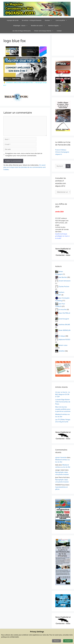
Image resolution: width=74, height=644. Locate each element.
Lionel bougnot (64, 319)
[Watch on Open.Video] (12, 79)
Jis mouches (63, 309)
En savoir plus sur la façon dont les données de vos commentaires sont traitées (25, 167)
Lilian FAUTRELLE (64, 313)
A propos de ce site (13, 20)
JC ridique (62, 336)
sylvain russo (63, 345)
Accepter (68, 641)
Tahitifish (62, 351)
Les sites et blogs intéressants (22, 31)
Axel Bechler (63, 277)
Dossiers (49, 20)
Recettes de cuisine (39, 25)
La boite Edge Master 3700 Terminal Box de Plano (63, 402)
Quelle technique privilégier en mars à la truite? (62, 236)
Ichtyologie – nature (21, 25)
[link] (6, 60)
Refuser (57, 641)
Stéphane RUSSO (64, 339)
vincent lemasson (65, 281)
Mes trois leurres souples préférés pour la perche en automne (63, 409)
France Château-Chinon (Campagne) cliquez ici (62, 152)
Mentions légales (55, 25)
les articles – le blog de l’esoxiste (32, 20)
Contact (59, 31)
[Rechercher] (68, 166)
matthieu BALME (64, 324)
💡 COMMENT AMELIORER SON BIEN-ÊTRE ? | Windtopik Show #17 (25, 60)
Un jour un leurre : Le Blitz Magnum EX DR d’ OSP (63, 394)
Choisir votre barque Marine (45, 31)
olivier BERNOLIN (64, 330)
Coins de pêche (62, 20)
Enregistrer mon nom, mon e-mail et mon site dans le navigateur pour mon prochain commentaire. (24, 154)
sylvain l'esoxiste (61, 457)
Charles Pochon (64, 286)
